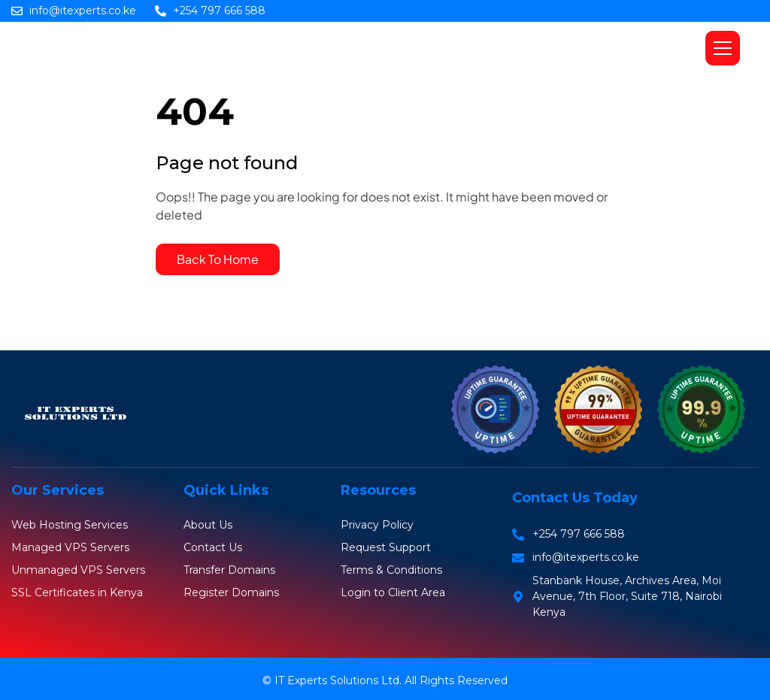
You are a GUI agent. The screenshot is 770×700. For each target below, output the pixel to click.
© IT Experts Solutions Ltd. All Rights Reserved (385, 680)
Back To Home (218, 259)
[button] (723, 48)
